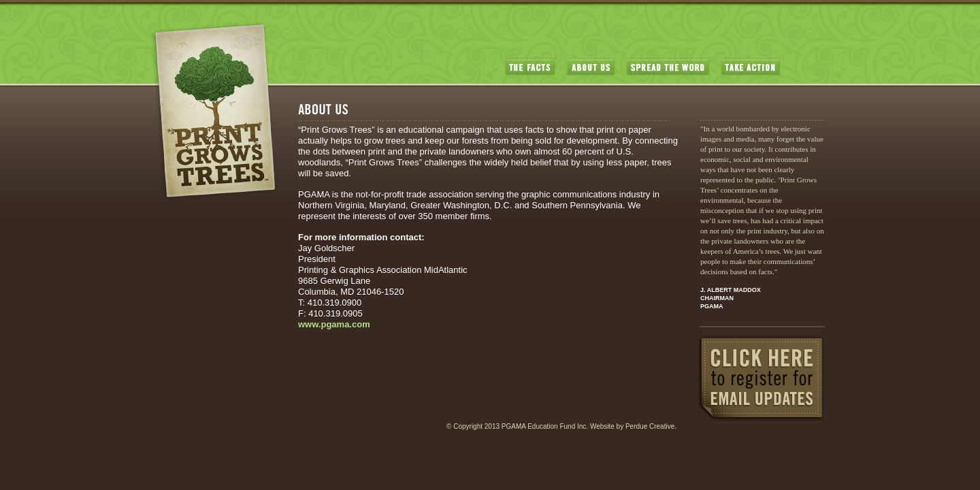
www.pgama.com (334, 324)
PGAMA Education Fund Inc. (545, 426)
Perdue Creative (650, 426)
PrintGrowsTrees (214, 111)
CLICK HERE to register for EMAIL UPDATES (761, 378)
